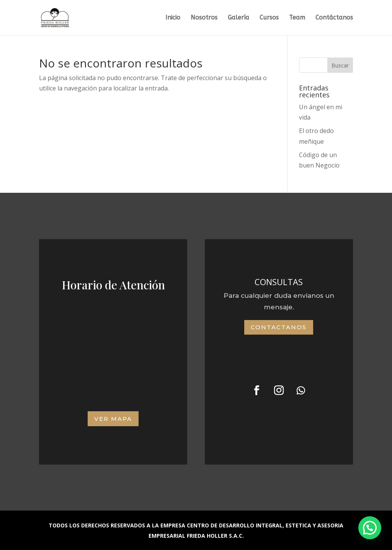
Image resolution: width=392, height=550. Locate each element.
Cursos (269, 18)
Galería (238, 18)
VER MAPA (113, 419)
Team (297, 18)
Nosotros (204, 18)
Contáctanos (334, 18)
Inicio (173, 18)
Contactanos (279, 327)
